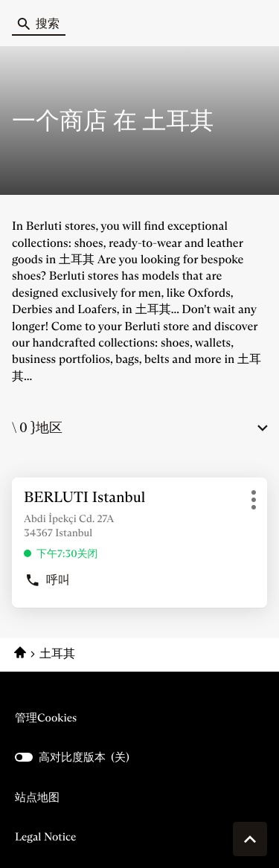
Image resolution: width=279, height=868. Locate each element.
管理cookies (46, 717)
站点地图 (37, 797)
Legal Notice (45, 837)
